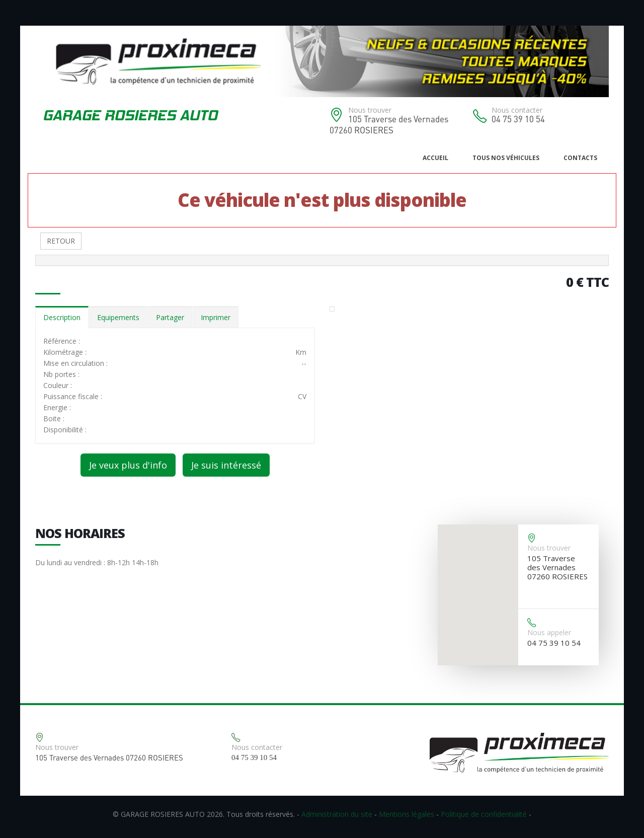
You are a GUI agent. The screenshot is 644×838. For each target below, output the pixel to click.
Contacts (580, 158)
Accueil (435, 158)
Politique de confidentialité (484, 814)
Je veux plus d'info (128, 465)
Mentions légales (407, 814)
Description (62, 317)
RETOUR (61, 241)
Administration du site (337, 814)
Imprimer (216, 317)
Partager (170, 317)
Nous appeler (549, 632)
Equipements (118, 317)
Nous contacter (517, 110)
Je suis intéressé (226, 465)
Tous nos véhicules (506, 158)
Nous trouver (370, 110)
